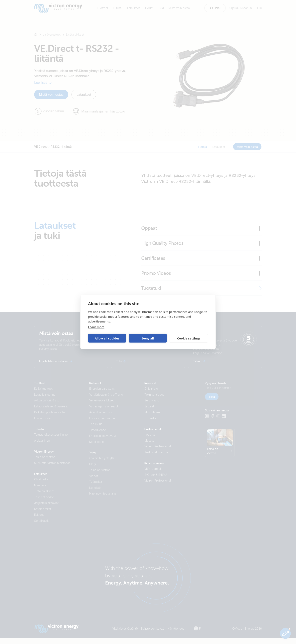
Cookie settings (189, 338)
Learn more (96, 327)
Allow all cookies (107, 338)
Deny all (148, 338)
